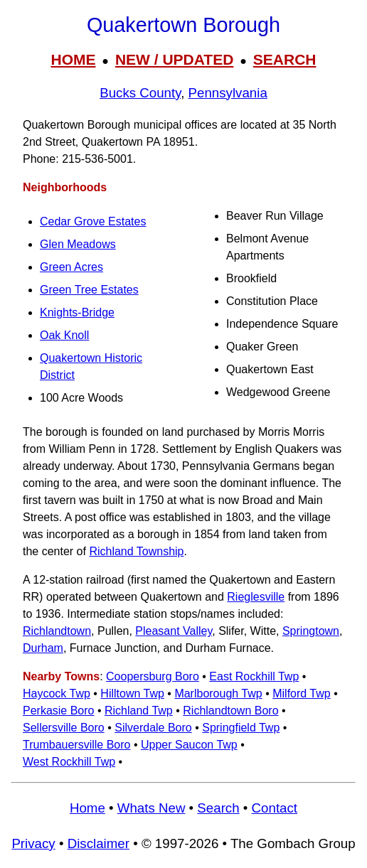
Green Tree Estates (89, 290)
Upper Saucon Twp (189, 745)
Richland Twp (139, 711)
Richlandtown (57, 631)
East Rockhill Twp (254, 676)
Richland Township (136, 551)
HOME (73, 59)
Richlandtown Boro (230, 711)
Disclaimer (99, 843)
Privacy (33, 843)
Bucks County (140, 93)
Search (218, 808)
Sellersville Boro (64, 728)
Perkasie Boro (59, 711)
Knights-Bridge (77, 312)
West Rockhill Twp (69, 762)
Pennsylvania (228, 93)
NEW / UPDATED (174, 59)
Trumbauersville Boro (76, 745)
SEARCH (285, 59)
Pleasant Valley (174, 631)
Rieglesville (256, 597)
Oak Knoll (64, 335)
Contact (275, 808)
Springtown (311, 631)
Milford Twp (302, 693)
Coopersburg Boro (153, 676)
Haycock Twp (57, 693)
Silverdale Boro (153, 728)
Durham (43, 648)
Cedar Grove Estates (93, 221)
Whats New (151, 808)
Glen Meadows (78, 244)
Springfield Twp (241, 728)
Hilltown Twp (132, 693)
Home (87, 808)
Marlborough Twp (218, 693)
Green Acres (71, 267)
